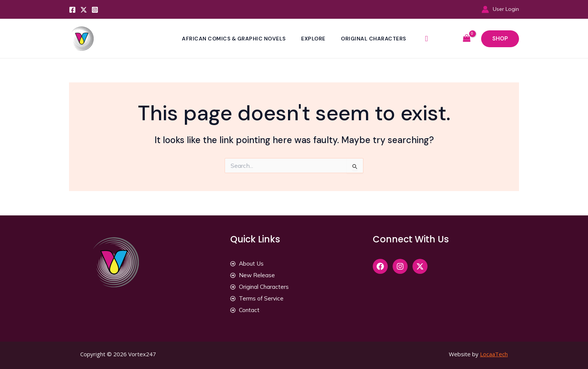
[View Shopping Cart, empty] (466, 39)
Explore (313, 39)
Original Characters (375, 39)
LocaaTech (494, 355)
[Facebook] (72, 10)
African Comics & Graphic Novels (233, 39)
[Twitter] (84, 10)
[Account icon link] (500, 9)
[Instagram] (95, 10)
